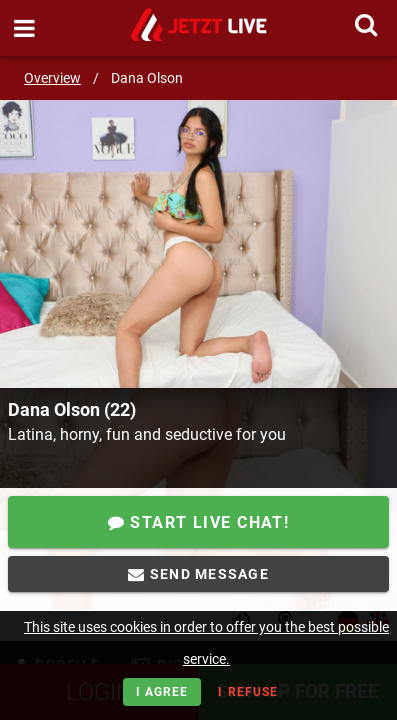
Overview (52, 78)
